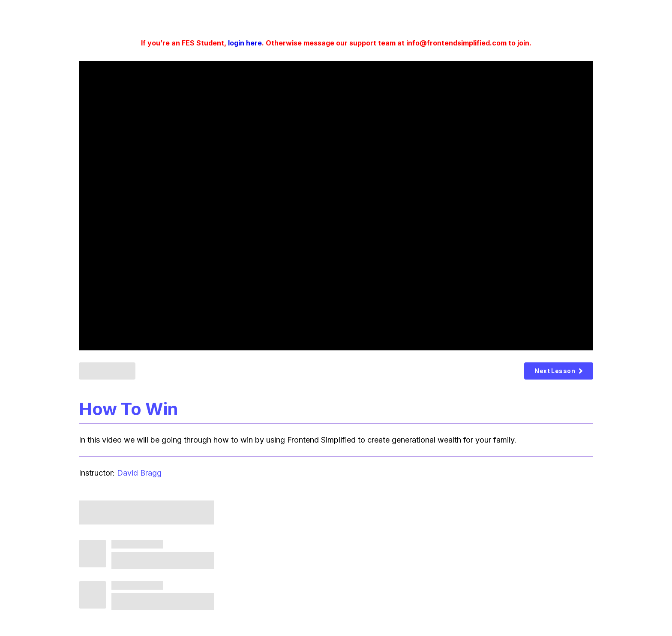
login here (245, 43)
